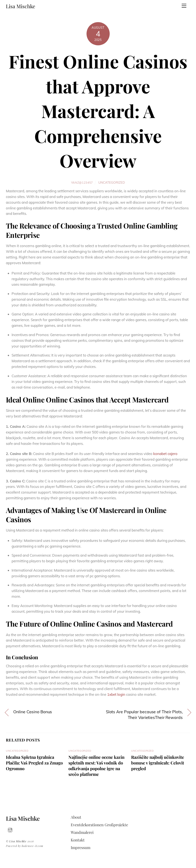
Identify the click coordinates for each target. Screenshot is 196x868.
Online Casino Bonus (33, 712)
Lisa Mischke (18, 841)
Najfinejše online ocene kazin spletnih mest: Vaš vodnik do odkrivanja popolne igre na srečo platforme (96, 766)
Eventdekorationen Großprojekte (99, 825)
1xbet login (116, 694)
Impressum (81, 847)
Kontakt (78, 840)
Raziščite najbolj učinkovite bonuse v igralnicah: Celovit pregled (158, 763)
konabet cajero (165, 454)
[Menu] (184, 6)
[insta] (10, 829)
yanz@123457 (82, 182)
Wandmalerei (82, 832)
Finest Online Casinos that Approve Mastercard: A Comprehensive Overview (98, 111)
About (76, 817)
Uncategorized (112, 182)
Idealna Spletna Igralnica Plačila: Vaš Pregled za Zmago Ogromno (34, 763)
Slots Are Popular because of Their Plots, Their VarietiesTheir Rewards (144, 715)
